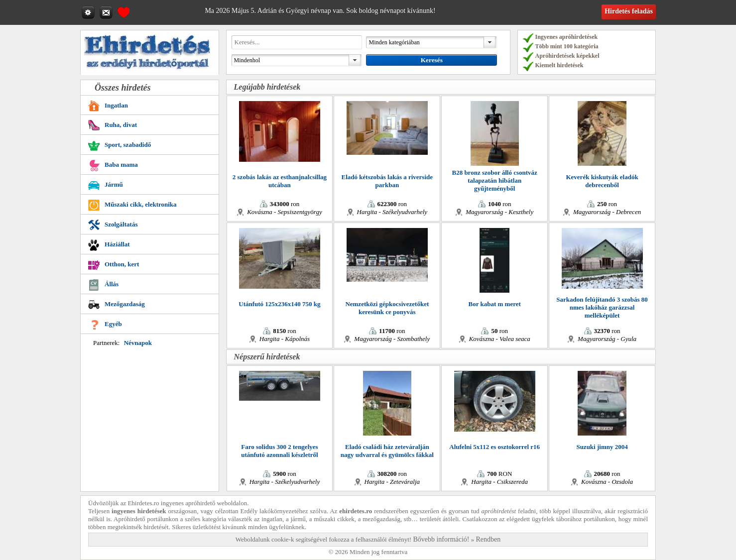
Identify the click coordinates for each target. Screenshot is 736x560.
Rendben (489, 539)
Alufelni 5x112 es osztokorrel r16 (494, 447)
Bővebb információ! (441, 539)
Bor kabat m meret (495, 304)
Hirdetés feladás (629, 11)
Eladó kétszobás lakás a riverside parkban (387, 181)
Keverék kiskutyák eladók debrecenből (602, 181)
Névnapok (138, 343)
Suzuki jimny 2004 (602, 447)
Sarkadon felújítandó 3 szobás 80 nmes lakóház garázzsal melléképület (602, 307)
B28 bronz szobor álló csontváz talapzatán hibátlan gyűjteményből (494, 180)
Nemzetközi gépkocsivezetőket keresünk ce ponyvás (387, 308)
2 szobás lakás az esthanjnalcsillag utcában (280, 181)
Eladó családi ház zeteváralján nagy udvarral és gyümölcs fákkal (387, 451)
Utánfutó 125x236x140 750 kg (279, 304)
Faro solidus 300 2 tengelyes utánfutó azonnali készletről (280, 451)
